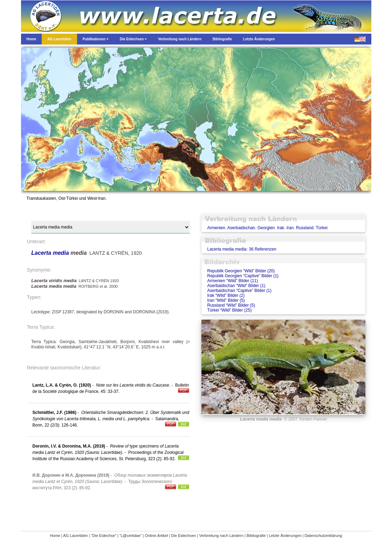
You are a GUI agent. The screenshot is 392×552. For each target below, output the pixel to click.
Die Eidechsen (184, 536)
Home (55, 536)
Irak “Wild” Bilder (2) (226, 295)
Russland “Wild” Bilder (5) (231, 305)
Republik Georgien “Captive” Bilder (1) (243, 276)
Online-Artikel (156, 536)
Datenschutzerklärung (323, 536)
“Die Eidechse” (104, 536)
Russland (305, 228)
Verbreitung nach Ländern (221, 536)
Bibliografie (256, 536)
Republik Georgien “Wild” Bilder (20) (241, 271)
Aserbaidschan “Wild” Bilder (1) (236, 286)
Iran (290, 228)
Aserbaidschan (241, 228)
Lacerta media (50, 253)
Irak (281, 228)
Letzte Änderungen (285, 536)
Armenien (216, 228)
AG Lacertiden (75, 536)
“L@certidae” (131, 536)
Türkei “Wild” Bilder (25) (229, 310)
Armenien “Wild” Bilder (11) (232, 281)
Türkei (322, 228)
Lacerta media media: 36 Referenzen (242, 249)
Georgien (266, 228)
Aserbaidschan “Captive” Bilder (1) (239, 291)
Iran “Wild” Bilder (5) (226, 300)
